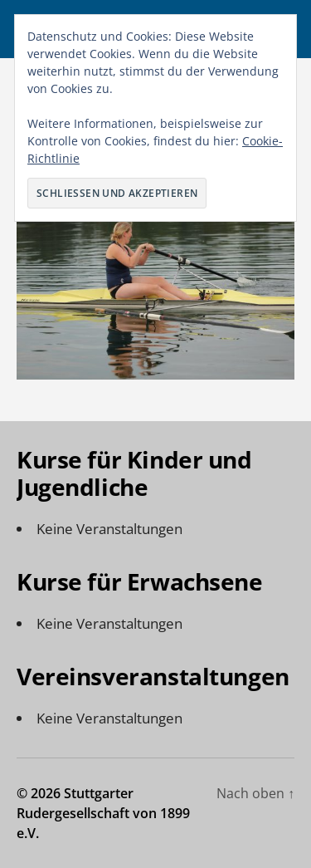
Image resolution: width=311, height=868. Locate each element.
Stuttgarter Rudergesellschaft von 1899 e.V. (103, 813)
